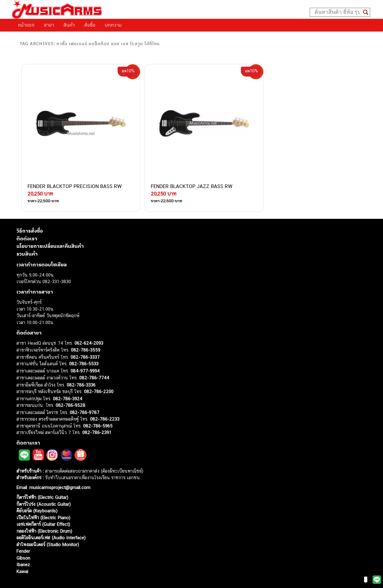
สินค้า (69, 25)
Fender (23, 537)
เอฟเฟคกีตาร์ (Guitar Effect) (43, 510)
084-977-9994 (85, 357)
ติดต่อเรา (27, 224)
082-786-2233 (105, 405)
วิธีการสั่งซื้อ (30, 217)
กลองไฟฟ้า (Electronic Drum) (44, 517)
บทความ (113, 25)
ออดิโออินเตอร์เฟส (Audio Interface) (51, 524)
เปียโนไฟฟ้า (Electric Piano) (43, 504)
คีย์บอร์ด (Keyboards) (37, 497)
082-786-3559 (86, 336)
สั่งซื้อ (90, 25)
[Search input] (337, 12)
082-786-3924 (68, 385)
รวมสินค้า (27, 240)
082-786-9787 (85, 398)
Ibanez (23, 550)
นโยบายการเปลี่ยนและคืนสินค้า (50, 232)
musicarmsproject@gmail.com (59, 473)
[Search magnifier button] (366, 12)
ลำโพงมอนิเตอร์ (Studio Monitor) (48, 530)
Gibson (23, 544)
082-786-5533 (84, 350)
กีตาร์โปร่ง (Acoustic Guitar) (44, 490)
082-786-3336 (81, 371)
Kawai (22, 557)
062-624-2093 (89, 329)
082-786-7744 (94, 364)
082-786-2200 (99, 377)
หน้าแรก (26, 25)
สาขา (49, 25)
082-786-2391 (97, 418)
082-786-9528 (70, 391)
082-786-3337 (85, 343)
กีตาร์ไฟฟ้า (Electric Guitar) (42, 483)
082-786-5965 (98, 412)
